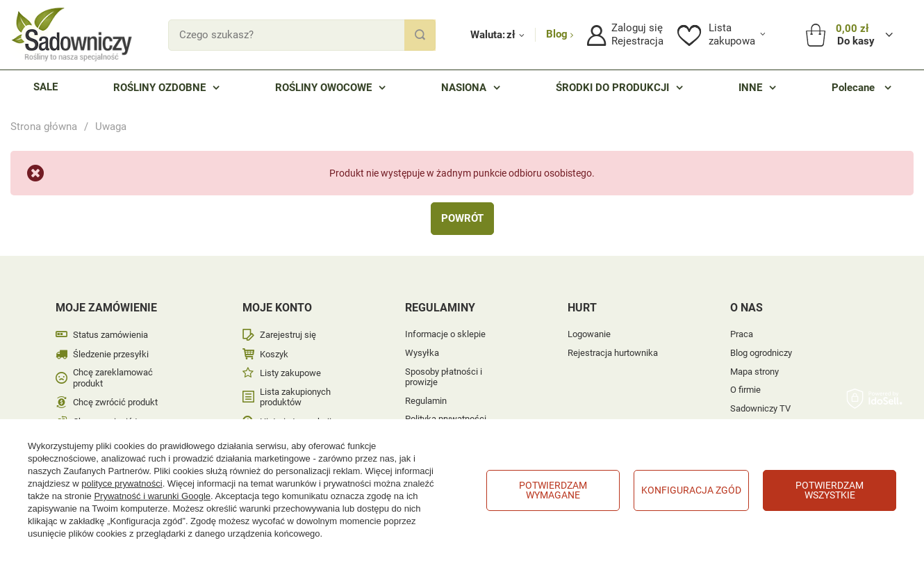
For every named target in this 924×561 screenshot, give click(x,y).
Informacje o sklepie (445, 334)
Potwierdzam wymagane (553, 490)
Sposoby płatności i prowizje (444, 377)
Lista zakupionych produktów (295, 397)
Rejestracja (637, 41)
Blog (558, 34)
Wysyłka (422, 353)
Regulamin (426, 401)
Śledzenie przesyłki (111, 354)
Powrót (462, 218)
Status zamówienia (110, 335)
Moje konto (277, 308)
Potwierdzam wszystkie (830, 490)
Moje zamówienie (106, 308)
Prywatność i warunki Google (152, 496)
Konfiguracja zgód (691, 490)
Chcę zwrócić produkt (115, 402)
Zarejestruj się (288, 335)
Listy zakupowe (290, 373)
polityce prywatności (122, 483)
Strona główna (44, 127)
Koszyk (274, 354)
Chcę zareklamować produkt (113, 378)
